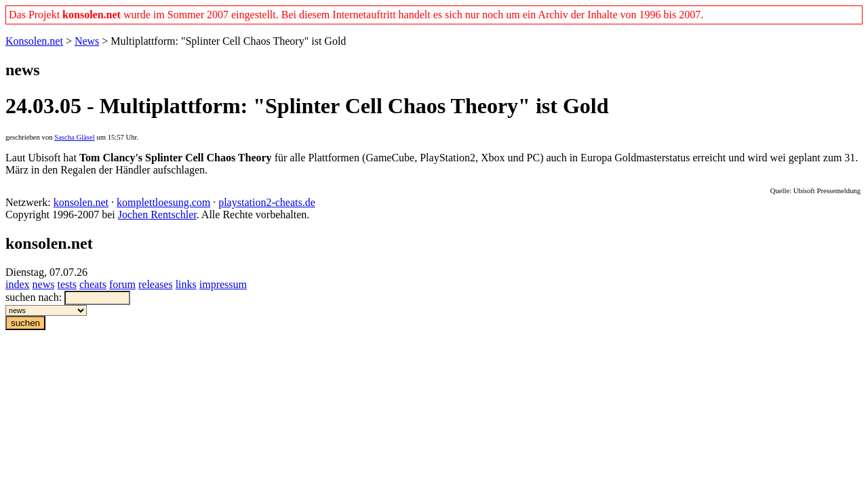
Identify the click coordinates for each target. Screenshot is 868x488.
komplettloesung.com (163, 202)
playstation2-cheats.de (267, 202)
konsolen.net (81, 202)
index (18, 284)
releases (156, 284)
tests (66, 284)
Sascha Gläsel (74, 137)
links (186, 284)
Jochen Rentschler (157, 215)
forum (122, 284)
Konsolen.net (34, 41)
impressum (223, 284)
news (44, 284)
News (87, 41)
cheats (93, 284)
